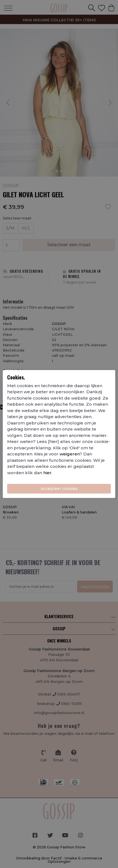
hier (47, 473)
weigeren (70, 454)
